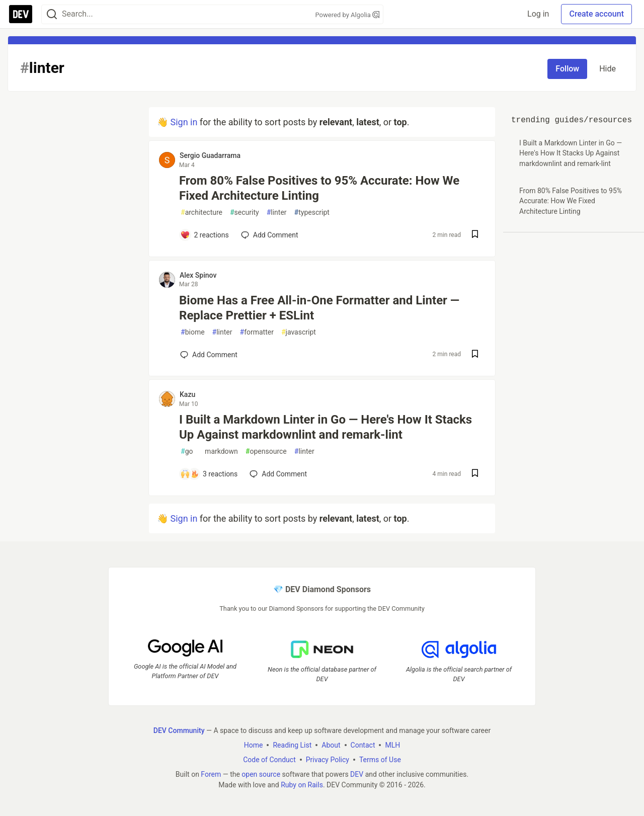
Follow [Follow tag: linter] (567, 69)
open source (261, 774)
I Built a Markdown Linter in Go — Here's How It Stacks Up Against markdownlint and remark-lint (326, 427)
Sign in (184, 122)
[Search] (52, 14)
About (331, 745)
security (245, 213)
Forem (211, 774)
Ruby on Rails (302, 784)
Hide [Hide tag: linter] (608, 69)
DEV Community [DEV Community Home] (179, 730)
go (187, 452)
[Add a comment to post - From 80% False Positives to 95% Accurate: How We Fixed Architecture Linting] (205, 235)
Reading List (292, 745)
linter (277, 213)
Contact (363, 745)
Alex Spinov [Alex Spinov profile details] (198, 275)
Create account (596, 14)
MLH (392, 745)
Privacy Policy (328, 759)
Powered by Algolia (347, 15)
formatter (257, 332)
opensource (266, 452)
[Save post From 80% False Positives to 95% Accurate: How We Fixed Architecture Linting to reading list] (475, 235)
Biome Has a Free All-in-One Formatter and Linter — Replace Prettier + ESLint (319, 308)
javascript (299, 332)
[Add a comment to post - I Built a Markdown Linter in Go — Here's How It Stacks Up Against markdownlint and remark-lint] (209, 474)
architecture (202, 213)
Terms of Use (380, 759)
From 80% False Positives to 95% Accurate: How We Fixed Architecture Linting (319, 188)
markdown (219, 452)
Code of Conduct (269, 759)
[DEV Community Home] (21, 14)
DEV (357, 774)
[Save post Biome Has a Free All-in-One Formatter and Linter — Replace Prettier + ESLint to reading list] (475, 355)
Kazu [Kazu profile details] (187, 394)
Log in (538, 14)
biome (193, 332)
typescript (312, 213)
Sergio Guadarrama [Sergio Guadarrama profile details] (210, 155)
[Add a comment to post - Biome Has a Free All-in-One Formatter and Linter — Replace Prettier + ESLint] (209, 355)
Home (254, 745)
